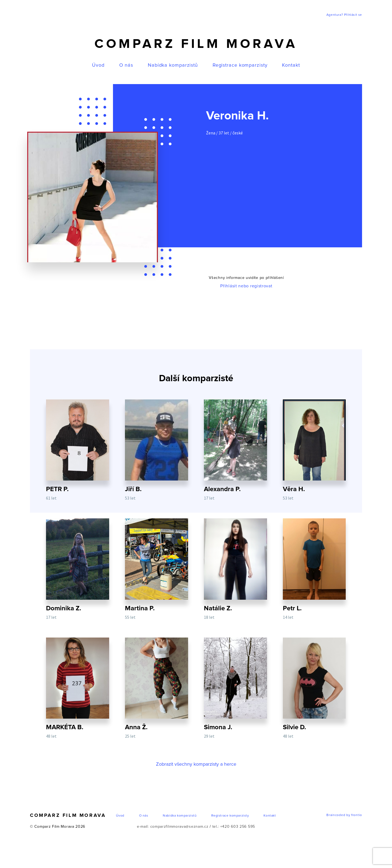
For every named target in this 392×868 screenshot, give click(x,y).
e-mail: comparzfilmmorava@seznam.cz (173, 828)
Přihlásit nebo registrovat (246, 286)
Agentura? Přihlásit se (344, 15)
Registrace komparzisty (240, 65)
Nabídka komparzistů (173, 65)
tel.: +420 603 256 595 (234, 828)
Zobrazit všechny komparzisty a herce (196, 766)
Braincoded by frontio (344, 817)
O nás (126, 65)
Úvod (98, 65)
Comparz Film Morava (196, 44)
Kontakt (291, 65)
